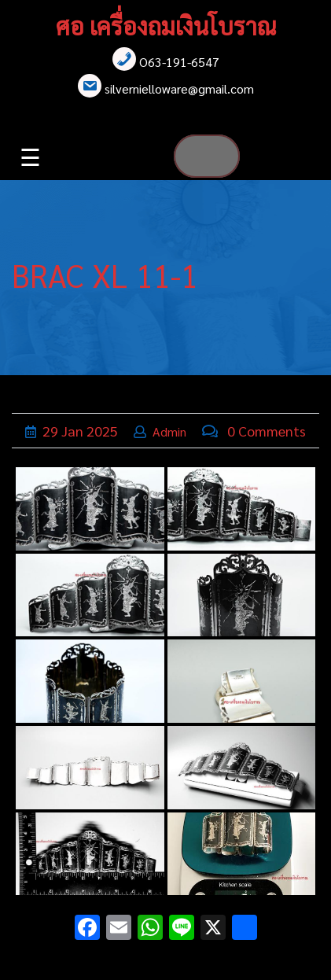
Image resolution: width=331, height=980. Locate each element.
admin (169, 431)
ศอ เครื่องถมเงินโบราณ (166, 26)
